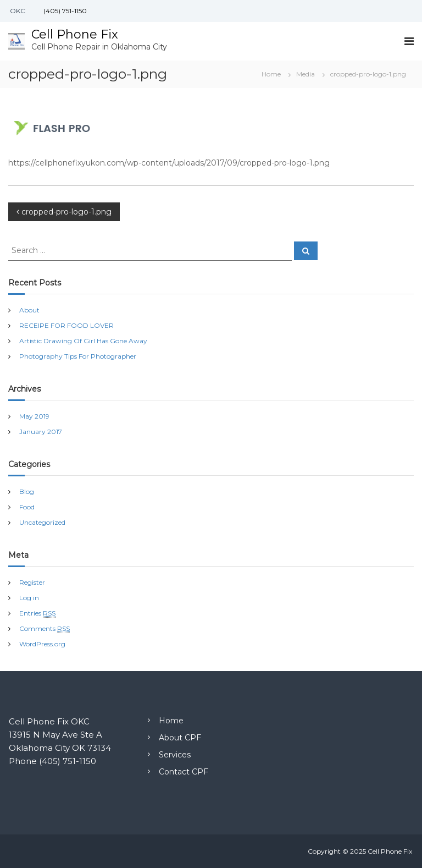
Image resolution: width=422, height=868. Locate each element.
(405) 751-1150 (64, 11)
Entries (37, 613)
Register (32, 582)
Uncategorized (42, 522)
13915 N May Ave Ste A (55, 735)
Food (27, 507)
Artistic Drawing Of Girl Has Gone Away (83, 341)
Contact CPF (184, 772)
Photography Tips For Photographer (78, 356)
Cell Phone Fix (75, 34)
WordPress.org (42, 644)
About (29, 310)
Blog (27, 491)
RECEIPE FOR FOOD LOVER (66, 325)
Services (175, 755)
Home (171, 721)
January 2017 (41, 432)
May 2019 (34, 416)
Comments (45, 629)
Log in (29, 598)
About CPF (180, 738)
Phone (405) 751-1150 (52, 761)
